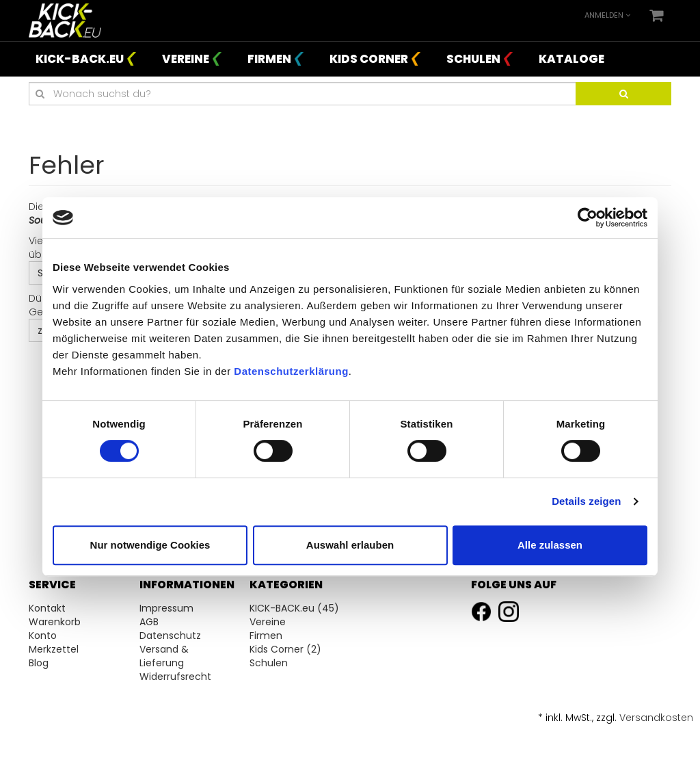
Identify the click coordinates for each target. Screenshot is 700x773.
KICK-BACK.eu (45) (294, 608)
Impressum (166, 608)
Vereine (186, 59)
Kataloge (571, 59)
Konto (43, 636)
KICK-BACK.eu (80, 59)
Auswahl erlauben (350, 545)
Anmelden (607, 15)
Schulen (473, 59)
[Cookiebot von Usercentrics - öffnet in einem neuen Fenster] (588, 218)
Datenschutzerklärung (291, 371)
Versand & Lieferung (164, 656)
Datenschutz (170, 636)
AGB (149, 622)
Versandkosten (656, 718)
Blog (39, 663)
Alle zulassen (550, 545)
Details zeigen (586, 501)
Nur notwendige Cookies (150, 545)
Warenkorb (55, 622)
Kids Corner (369, 59)
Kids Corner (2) (285, 649)
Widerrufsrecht (175, 677)
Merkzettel (54, 649)
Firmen (269, 59)
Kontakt (47, 608)
